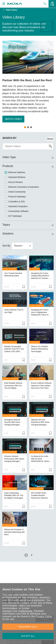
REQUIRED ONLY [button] (28, 627)
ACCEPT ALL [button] (28, 636)
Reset (50, 139)
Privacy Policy (44, 616)
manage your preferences (17, 611)
